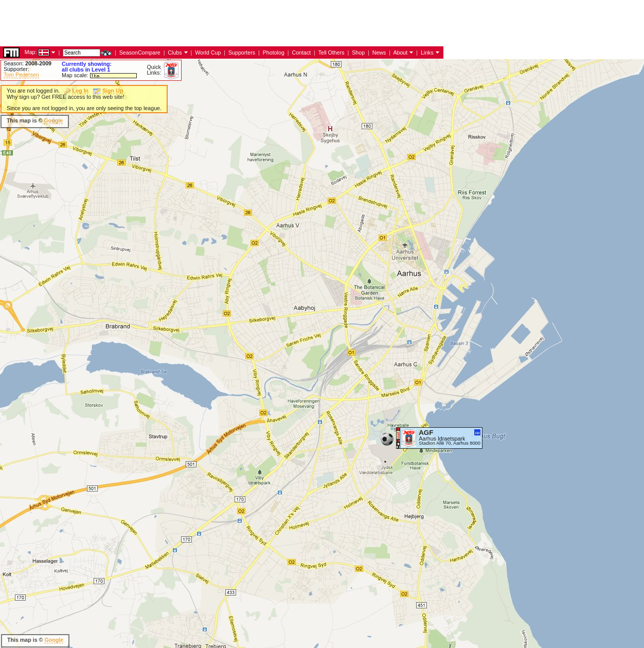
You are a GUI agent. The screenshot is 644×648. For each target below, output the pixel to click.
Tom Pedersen (21, 75)
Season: (28, 63)
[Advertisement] (187, 121)
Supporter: (16, 69)
